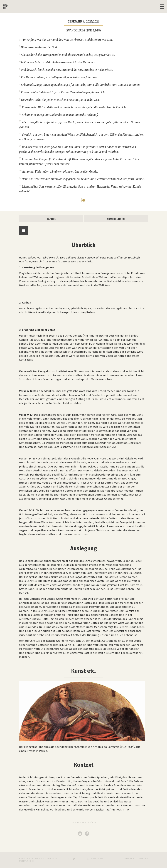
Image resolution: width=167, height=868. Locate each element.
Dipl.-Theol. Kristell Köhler (84, 823)
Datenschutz (130, 859)
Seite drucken (97, 859)
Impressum (143, 859)
